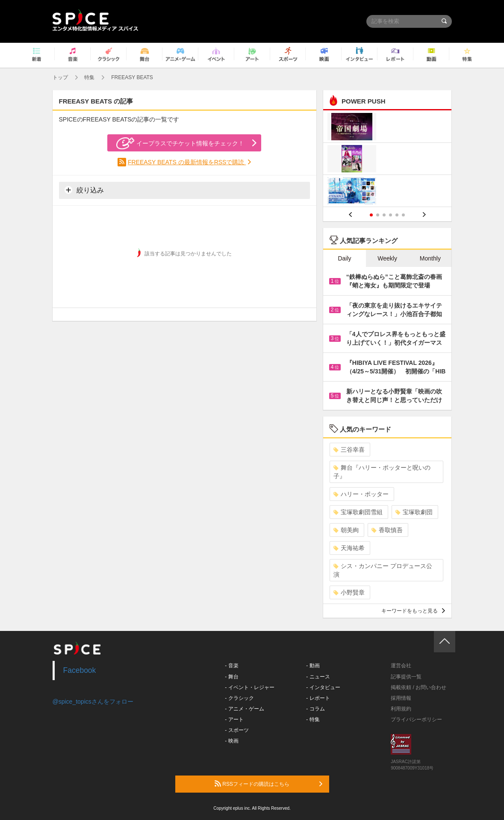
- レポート (318, 698)
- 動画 (313, 666)
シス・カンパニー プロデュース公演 (383, 570)
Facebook (80, 670)
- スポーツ (237, 730)
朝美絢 (346, 530)
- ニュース (318, 677)
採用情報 (401, 698)
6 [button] (403, 215)
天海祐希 (349, 548)
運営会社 (401, 666)
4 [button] (391, 215)
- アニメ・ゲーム (244, 709)
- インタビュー (323, 687)
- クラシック (239, 698)
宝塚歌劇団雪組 (358, 512)
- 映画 (231, 741)
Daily (344, 258)
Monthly (430, 258)
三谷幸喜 (349, 450)
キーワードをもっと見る (413, 611)
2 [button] (378, 215)
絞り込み (84, 190)
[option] (388, 160)
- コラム (315, 709)
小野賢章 (349, 592)
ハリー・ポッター (361, 494)
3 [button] (384, 215)
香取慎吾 (387, 530)
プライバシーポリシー (416, 719)
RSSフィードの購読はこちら (268, 784)
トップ (60, 77)
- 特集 (313, 719)
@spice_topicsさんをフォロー (93, 702)
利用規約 (401, 709)
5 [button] (397, 215)
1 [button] (371, 215)
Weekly (387, 258)
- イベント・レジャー (249, 687)
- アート (234, 719)
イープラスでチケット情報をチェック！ (180, 143)
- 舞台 (231, 677)
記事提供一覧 (406, 677)
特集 (89, 77)
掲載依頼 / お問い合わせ (419, 687)
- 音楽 (231, 666)
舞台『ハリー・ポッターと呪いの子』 (382, 472)
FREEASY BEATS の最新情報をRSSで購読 (187, 162)
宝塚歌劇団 (414, 512)
